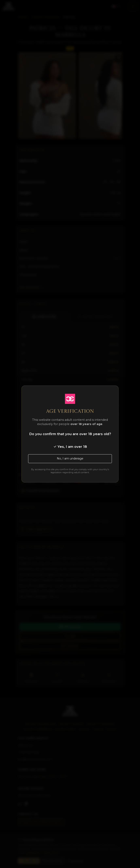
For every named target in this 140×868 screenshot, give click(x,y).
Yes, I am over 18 (70, 447)
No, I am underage (70, 458)
